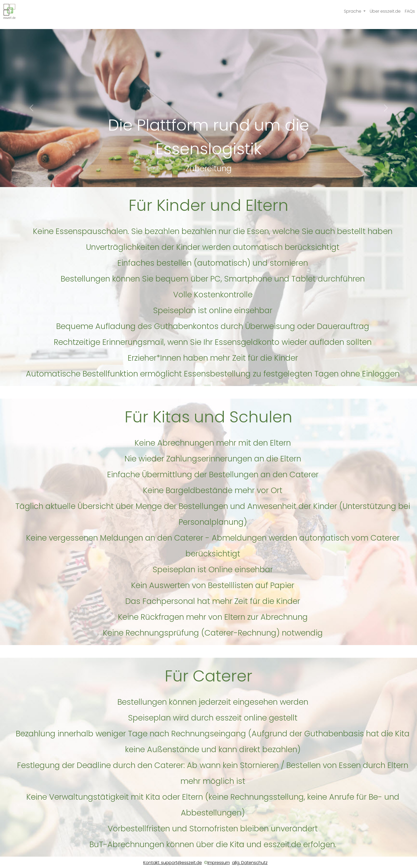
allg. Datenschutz (250, 863)
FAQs (410, 11)
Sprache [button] (353, 11)
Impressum (219, 863)
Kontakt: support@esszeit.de (173, 863)
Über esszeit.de (385, 11)
